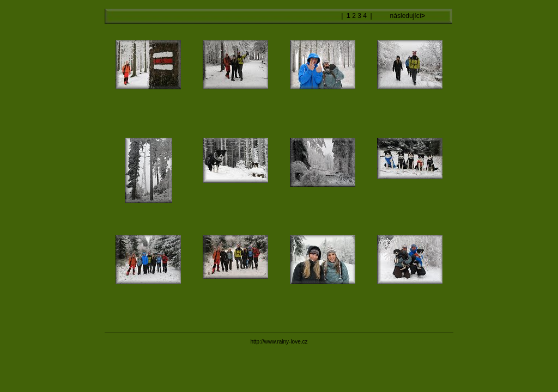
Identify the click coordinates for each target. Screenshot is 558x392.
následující (407, 16)
